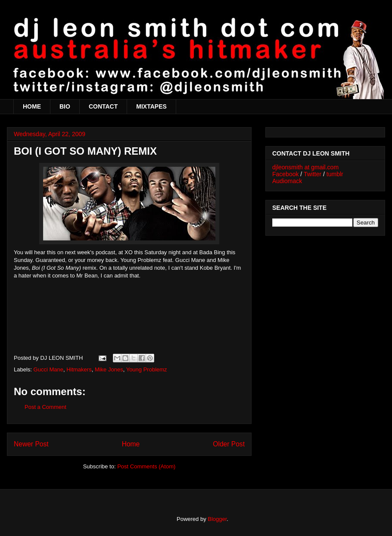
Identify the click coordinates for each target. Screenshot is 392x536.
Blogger (217, 519)
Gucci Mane (48, 369)
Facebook (285, 174)
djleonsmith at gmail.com (305, 167)
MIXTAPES (151, 106)
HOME (32, 106)
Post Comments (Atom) (146, 466)
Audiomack (287, 181)
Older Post (229, 444)
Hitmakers (79, 369)
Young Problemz (147, 369)
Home (131, 444)
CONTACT (103, 106)
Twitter (313, 174)
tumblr (335, 174)
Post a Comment (45, 407)
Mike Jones (109, 369)
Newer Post (31, 444)
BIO (65, 106)
